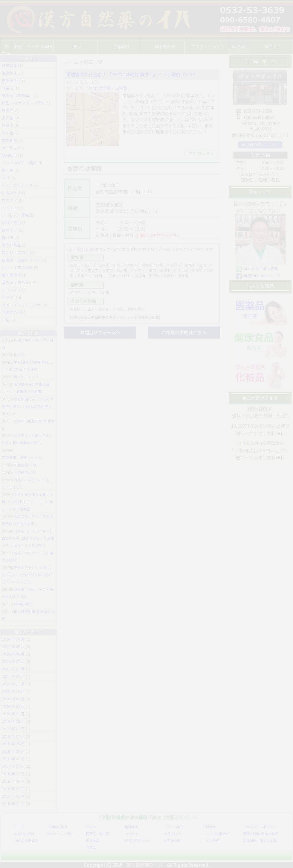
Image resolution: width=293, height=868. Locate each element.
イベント (10, 208)
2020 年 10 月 (13, 691)
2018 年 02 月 (13, 759)
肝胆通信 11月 (25, 465)
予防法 (8, 297)
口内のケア (12, 193)
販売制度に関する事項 (260, 840)
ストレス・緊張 (15, 215)
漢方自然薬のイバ (144, 865)
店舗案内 (132, 827)
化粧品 (91, 847)
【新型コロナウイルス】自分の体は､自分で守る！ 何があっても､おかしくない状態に (28, 538)
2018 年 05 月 (13, 744)
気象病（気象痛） (17, 95)
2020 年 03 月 (13, 699)
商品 (81, 46)
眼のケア (10, 230)
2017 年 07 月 (13, 766)
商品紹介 (10, 155)
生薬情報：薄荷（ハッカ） (23, 457)
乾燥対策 (10, 65)
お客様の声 (166, 46)
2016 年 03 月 (13, 789)
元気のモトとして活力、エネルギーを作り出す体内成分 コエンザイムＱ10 (28, 575)
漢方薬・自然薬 (113, 88)
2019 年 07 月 (13, 729)
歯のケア (10, 200)
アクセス (131, 834)
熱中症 (8, 133)
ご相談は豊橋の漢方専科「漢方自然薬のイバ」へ (147, 817)
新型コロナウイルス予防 (23, 103)
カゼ (93, 88)
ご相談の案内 (57, 827)
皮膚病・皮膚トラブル (21, 260)
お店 (6, 320)
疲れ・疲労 (12, 223)
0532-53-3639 (109, 205)
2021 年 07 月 (13, 669)
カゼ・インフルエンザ (21, 305)
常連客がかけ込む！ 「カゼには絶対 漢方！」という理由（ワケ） (132, 74)
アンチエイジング (17, 185)
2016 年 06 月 (13, 781)
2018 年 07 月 (13, 736)
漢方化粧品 (12, 245)
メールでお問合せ (216, 834)
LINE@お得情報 (26, 840)
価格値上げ (12, 80)
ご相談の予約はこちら (184, 332)
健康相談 (10, 140)
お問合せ (209, 827)
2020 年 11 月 (13, 684)
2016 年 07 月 (13, 774)
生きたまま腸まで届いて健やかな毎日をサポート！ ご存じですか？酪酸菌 (28, 502)
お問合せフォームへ (100, 332)
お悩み (91, 827)
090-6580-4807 (111, 211)
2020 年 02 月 (13, 706)
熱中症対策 (23, 604)
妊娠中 (8, 125)
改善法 (8, 88)
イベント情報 (174, 827)
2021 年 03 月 (13, 676)
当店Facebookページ (262, 276)
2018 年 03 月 (13, 751)
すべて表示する (201, 153)
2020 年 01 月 (13, 714)
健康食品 (93, 840)
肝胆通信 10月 (25, 472)
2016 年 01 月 (13, 803)
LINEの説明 (211, 840)
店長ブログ (172, 834)
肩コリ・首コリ (15, 252)
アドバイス (12, 290)
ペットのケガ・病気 (19, 163)
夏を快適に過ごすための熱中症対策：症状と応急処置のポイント (28, 406)
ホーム (9, 46)
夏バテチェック (26, 377)
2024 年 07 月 (13, 661)
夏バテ (8, 238)
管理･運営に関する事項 (260, 834)
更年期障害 (12, 275)
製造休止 (10, 73)
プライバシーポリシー (260, 827)
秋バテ (19, 355)
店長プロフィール (138, 840)
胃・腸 (8, 170)
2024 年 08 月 (13, 654)
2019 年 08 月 (13, 721)
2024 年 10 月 (13, 639)
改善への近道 (24, 834)
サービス (10, 148)
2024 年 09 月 (13, 646)
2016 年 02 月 (13, 796)
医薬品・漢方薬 (98, 834)
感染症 (8, 110)
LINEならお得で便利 (261, 269)
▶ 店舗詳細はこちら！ (260, 145)
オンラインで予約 (60, 834)
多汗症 (8, 118)
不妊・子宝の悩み (17, 267)
